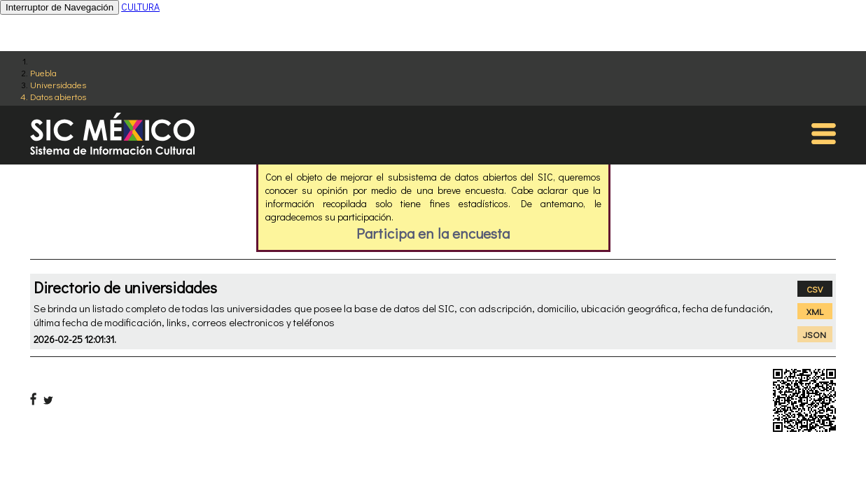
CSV (815, 289)
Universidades (58, 84)
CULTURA (140, 7)
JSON (815, 334)
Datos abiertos (58, 96)
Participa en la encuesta (433, 233)
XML (815, 311)
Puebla (43, 72)
